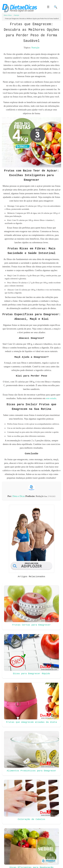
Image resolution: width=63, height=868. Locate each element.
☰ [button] (48, 7)
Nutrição (35, 48)
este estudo (51, 398)
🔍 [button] (56, 7)
